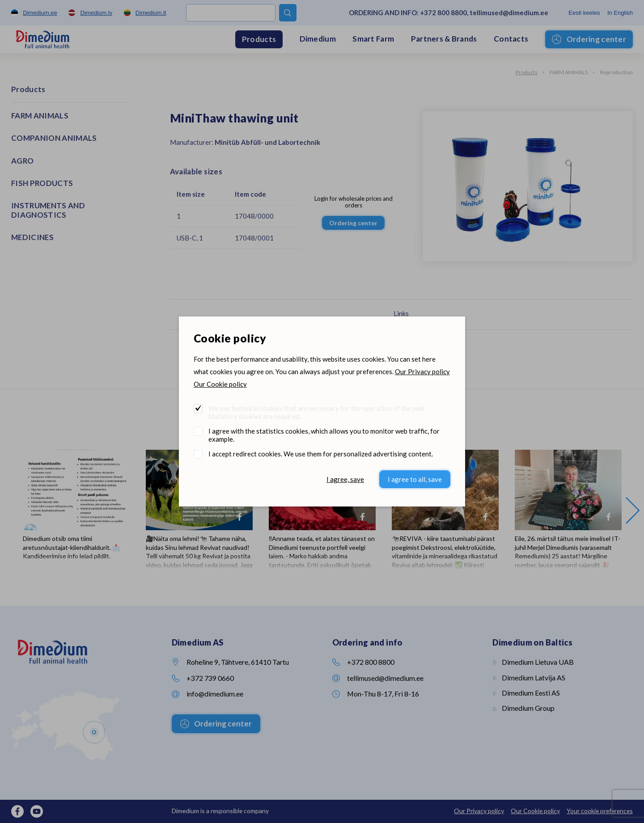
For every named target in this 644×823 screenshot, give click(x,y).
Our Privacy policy (422, 371)
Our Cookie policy (220, 384)
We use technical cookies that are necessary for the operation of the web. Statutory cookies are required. (317, 412)
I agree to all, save (415, 479)
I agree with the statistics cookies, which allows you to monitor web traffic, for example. (324, 435)
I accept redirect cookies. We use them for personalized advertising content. (321, 454)
